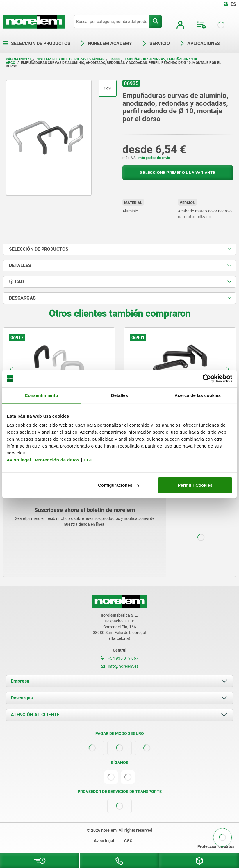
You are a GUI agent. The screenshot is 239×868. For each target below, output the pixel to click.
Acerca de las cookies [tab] (198, 395)
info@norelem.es (119, 666)
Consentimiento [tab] (41, 395)
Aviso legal (19, 460)
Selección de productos (37, 43)
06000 (115, 59)
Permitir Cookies (195, 485)
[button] (12, 369)
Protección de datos (57, 460)
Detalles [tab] (119, 395)
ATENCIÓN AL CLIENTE (35, 715)
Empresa (20, 681)
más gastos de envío (154, 158)
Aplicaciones (199, 43)
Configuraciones (119, 485)
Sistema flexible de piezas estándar (71, 59)
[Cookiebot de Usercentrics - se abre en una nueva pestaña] (207, 378)
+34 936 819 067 (119, 658)
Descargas (22, 698)
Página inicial (19, 59)
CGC (89, 460)
